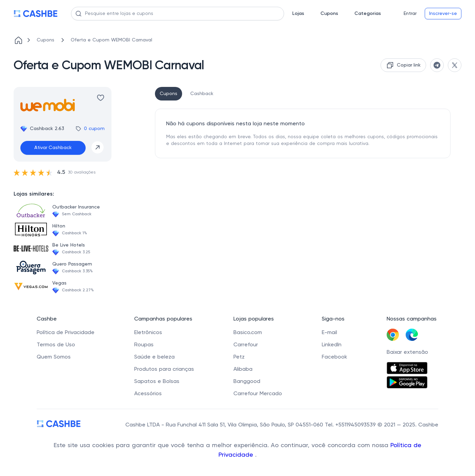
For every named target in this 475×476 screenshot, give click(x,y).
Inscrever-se (443, 14)
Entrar (410, 14)
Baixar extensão (407, 352)
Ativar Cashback (53, 148)
